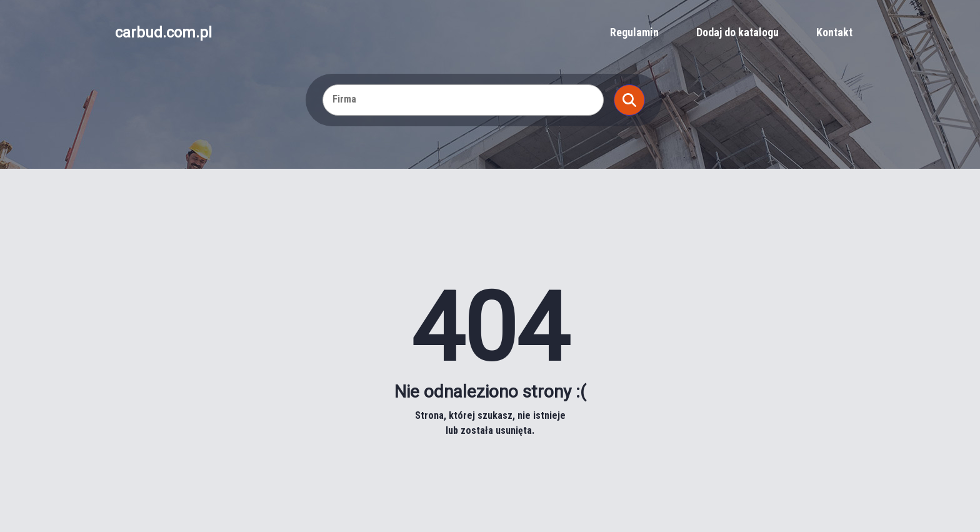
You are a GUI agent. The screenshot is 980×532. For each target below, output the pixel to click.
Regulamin (634, 32)
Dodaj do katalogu (737, 32)
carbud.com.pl (163, 33)
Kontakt (834, 32)
